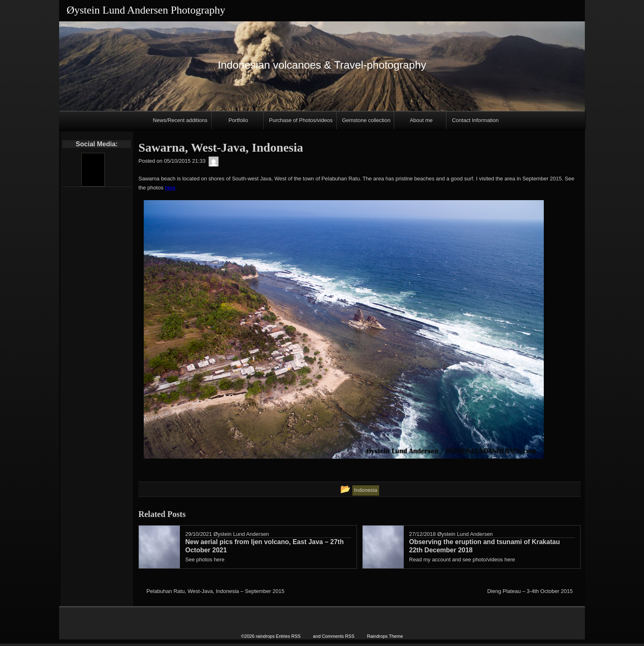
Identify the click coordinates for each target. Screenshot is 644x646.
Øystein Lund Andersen (241, 534)
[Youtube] (93, 170)
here (170, 188)
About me (421, 120)
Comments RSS (338, 639)
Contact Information (475, 120)
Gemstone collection (366, 120)
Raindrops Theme (385, 639)
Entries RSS (288, 639)
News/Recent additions (180, 120)
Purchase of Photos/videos (301, 120)
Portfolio (238, 120)
